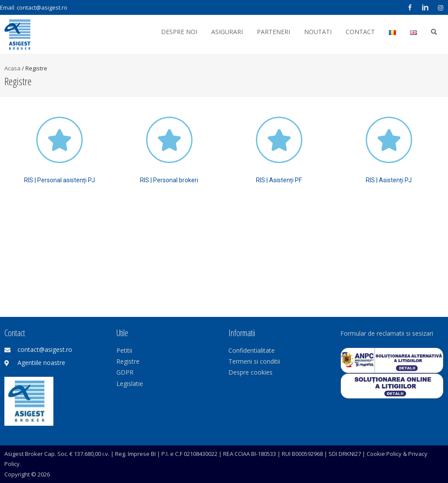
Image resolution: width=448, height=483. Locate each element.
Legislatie (130, 384)
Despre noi (179, 32)
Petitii (124, 350)
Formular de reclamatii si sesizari (387, 333)
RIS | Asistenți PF (279, 180)
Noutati (318, 32)
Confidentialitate (252, 350)
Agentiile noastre (41, 363)
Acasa (12, 68)
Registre (128, 361)
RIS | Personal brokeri (169, 180)
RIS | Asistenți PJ (389, 180)
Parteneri (273, 32)
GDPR (125, 372)
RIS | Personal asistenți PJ (59, 180)
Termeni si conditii (254, 361)
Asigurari (227, 32)
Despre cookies (250, 372)
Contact (360, 32)
